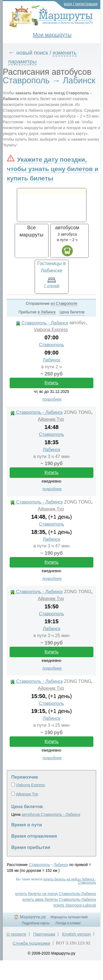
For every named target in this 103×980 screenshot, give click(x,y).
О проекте (16, 934)
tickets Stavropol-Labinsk (75, 905)
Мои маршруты (52, 35)
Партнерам (44, 934)
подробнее (52, 399)
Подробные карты (36, 923)
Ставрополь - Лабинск (42, 323)
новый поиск (32, 53)
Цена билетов (27, 807)
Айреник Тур (51, 419)
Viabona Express (51, 330)
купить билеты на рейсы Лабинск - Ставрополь (70, 881)
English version (76, 934)
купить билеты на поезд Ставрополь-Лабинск (56, 894)
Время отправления (34, 836)
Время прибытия (31, 847)
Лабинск (51, 360)
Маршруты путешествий (69, 917)
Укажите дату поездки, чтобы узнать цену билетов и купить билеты (53, 169)
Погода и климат (68, 923)
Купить (51, 383)
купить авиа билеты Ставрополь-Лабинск (59, 899)
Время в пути (27, 825)
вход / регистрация (81, 4)
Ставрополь (52, 345)
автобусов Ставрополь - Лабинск (51, 814)
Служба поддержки (31, 943)
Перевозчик (25, 777)
